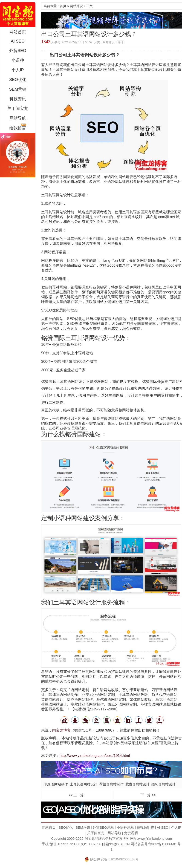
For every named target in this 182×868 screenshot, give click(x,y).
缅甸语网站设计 (163, 784)
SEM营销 (18, 89)
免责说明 (131, 833)
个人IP (18, 70)
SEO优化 (18, 80)
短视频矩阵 (145, 827)
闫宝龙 (18, 15)
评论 (121, 42)
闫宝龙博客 (61, 730)
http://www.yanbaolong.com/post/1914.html (95, 756)
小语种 (18, 60)
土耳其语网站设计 (84, 784)
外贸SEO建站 (103, 827)
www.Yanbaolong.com (155, 838)
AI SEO (18, 41)
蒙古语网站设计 (137, 784)
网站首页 (18, 32)
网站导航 (18, 118)
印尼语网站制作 (56, 784)
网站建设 (76, 6)
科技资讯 (18, 99)
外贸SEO (18, 51)
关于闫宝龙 (18, 109)
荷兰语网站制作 (111, 784)
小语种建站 (125, 827)
